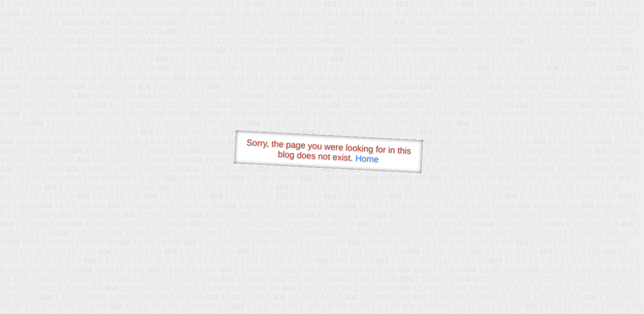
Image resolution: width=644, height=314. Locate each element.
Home (367, 159)
